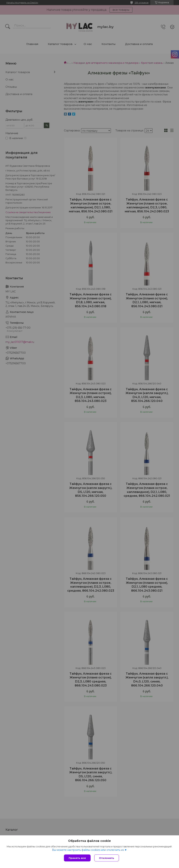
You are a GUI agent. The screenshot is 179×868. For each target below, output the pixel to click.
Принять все (77, 858)
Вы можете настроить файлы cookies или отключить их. (88, 850)
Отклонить (107, 858)
